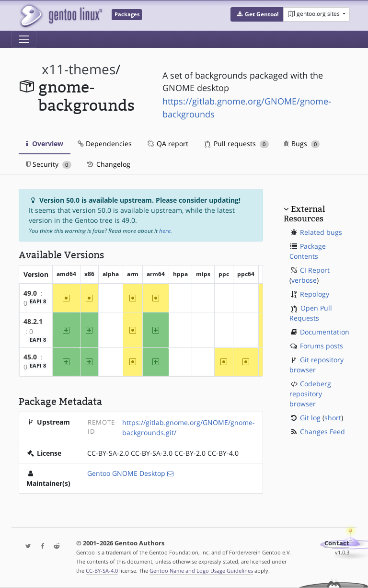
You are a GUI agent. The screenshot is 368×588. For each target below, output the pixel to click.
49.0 (30, 293)
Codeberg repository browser (310, 394)
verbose (304, 280)
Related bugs (321, 232)
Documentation (325, 332)
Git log (310, 418)
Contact (337, 543)
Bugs (302, 144)
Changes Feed (322, 432)
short (333, 418)
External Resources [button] (304, 214)
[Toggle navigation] (24, 39)
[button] (257, 14)
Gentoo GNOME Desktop (126, 473)
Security (49, 164)
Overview (45, 144)
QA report (167, 144)
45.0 (30, 357)
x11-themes (79, 69)
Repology (315, 294)
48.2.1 (33, 321)
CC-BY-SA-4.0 (102, 571)
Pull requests (237, 144)
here (165, 231)
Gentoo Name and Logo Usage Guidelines (201, 571)
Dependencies (105, 144)
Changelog (108, 164)
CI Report (315, 270)
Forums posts (322, 346)
